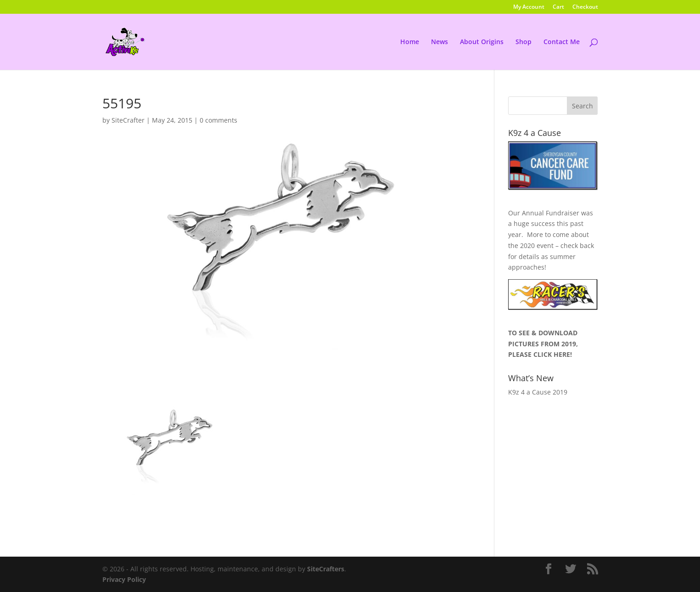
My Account (529, 7)
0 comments (218, 120)
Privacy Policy (124, 579)
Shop (524, 42)
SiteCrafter (128, 120)
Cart (558, 7)
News (440, 42)
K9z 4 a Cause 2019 (538, 392)
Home (410, 42)
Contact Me (562, 42)
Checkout (585, 7)
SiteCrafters (326, 569)
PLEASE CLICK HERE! (540, 354)
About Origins (482, 42)
